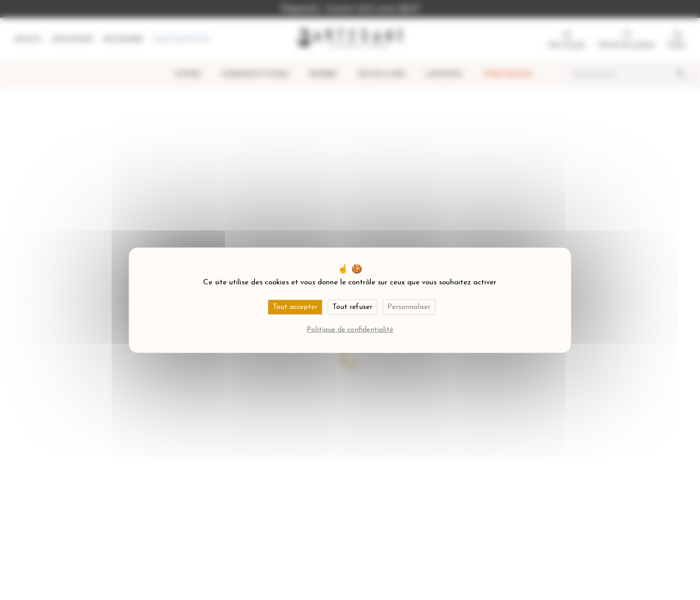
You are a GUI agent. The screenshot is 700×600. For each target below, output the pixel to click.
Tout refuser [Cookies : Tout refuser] (352, 307)
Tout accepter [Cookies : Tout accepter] (295, 307)
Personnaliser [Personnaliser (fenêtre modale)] (409, 307)
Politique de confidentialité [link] (350, 330)
